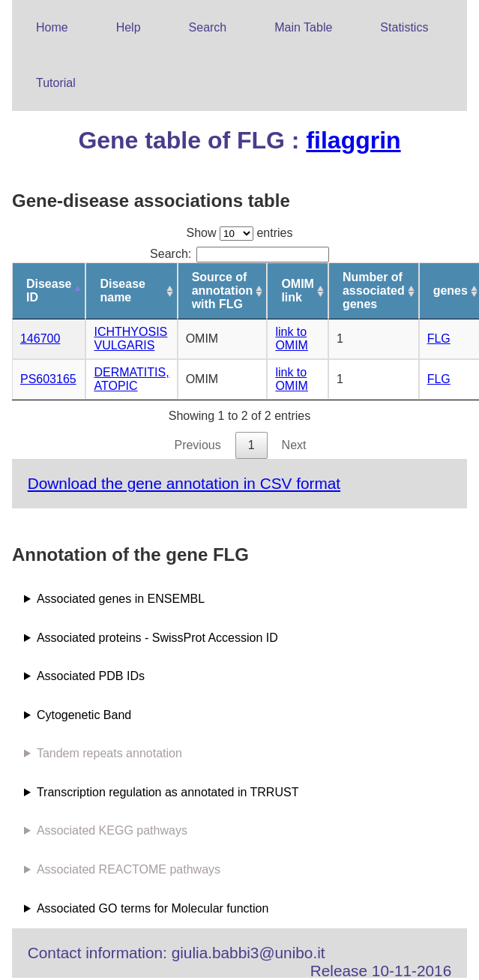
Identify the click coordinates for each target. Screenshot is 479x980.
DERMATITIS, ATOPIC (131, 379)
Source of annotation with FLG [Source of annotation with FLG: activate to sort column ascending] (223, 291)
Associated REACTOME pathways (129, 869)
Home (52, 27)
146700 (40, 339)
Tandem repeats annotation (109, 753)
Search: (240, 254)
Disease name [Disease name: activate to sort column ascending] (123, 291)
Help (129, 27)
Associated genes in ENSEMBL (121, 599)
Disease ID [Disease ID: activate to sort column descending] (49, 291)
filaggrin (353, 140)
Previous (197, 445)
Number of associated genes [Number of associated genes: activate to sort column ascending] (374, 291)
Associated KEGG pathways (112, 830)
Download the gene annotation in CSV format (184, 483)
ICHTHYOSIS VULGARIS (130, 339)
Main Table (303, 27)
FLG (439, 339)
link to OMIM (292, 339)
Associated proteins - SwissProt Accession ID (157, 638)
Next (294, 445)
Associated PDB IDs (91, 676)
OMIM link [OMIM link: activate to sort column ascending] (298, 291)
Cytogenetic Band (84, 715)
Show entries (240, 233)
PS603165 (48, 379)
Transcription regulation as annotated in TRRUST (168, 792)
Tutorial (56, 83)
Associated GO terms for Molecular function (153, 908)
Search (208, 27)
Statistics (404, 27)
